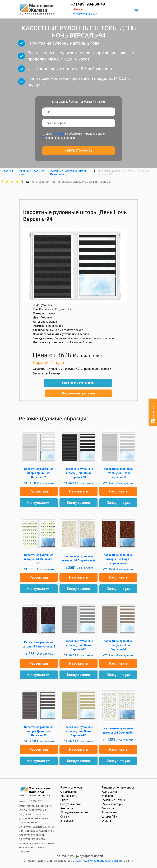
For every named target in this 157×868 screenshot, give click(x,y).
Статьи (65, 817)
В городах (67, 821)
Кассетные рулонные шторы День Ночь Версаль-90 (78, 645)
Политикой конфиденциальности (96, 861)
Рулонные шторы (113, 800)
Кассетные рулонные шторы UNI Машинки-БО (39, 559)
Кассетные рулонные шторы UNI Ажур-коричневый (118, 559)
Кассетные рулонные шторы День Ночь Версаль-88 (118, 473)
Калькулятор (153, 412)
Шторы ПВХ (110, 817)
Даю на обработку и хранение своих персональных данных (76, 136)
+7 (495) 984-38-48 (88, 4)
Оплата (106, 821)
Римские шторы (112, 804)
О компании (68, 792)
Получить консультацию (78, 393)
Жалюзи (107, 796)
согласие (59, 134)
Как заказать (69, 796)
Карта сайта (109, 792)
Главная (8, 171)
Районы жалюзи (71, 788)
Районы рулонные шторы (119, 788)
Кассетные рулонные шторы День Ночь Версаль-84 (118, 645)
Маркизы (108, 808)
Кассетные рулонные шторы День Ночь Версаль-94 (78, 473)
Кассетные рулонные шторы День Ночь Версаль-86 (78, 731)
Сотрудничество (71, 804)
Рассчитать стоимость (78, 383)
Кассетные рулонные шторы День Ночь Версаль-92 (39, 731)
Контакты (67, 808)
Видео (64, 800)
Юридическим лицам (74, 812)
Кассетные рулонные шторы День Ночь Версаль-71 (39, 473)
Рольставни (110, 812)
